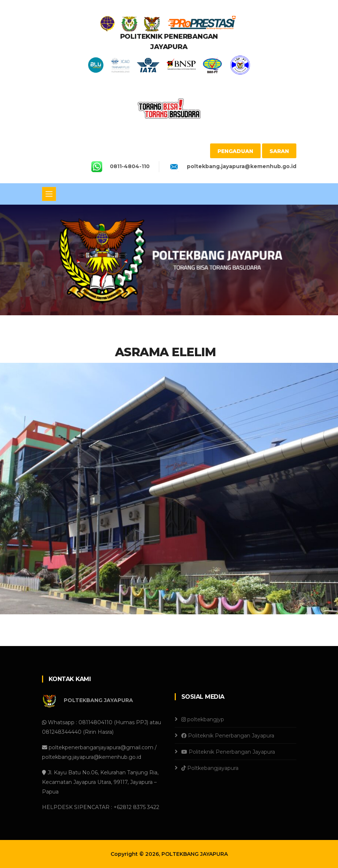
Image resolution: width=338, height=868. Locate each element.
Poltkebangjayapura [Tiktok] (210, 768)
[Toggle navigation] (49, 194)
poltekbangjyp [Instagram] (203, 719)
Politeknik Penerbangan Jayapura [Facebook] (228, 736)
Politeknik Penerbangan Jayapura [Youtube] (228, 752)
